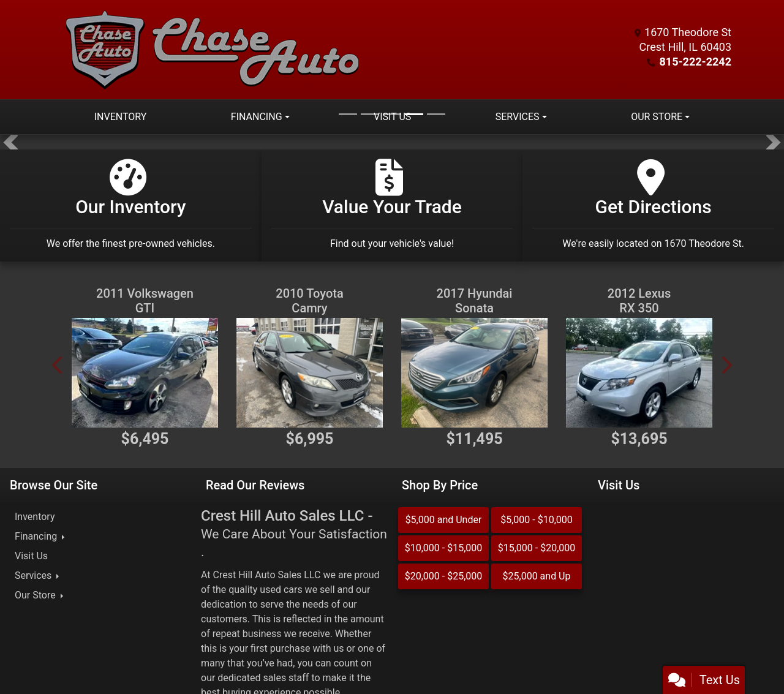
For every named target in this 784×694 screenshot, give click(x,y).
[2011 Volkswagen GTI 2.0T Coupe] (145, 373)
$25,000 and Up (537, 576)
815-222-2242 (695, 62)
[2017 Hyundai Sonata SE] (474, 373)
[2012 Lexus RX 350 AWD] (639, 373)
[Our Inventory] (131, 206)
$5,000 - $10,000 (537, 520)
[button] (11, 142)
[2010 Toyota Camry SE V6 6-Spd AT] (310, 373)
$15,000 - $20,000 (537, 548)
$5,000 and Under (444, 520)
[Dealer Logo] (213, 50)
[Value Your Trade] (392, 206)
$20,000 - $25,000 (444, 576)
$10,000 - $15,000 (444, 548)
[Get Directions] (653, 206)
